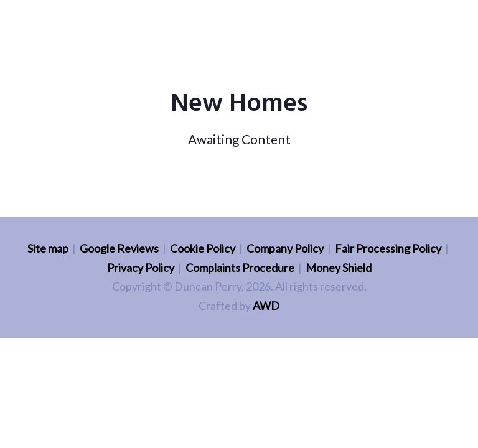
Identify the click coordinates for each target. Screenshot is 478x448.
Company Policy (285, 248)
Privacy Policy (141, 268)
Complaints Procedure (240, 268)
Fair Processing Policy (388, 248)
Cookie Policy (203, 248)
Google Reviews (119, 248)
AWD (266, 306)
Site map (48, 248)
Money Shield (339, 268)
